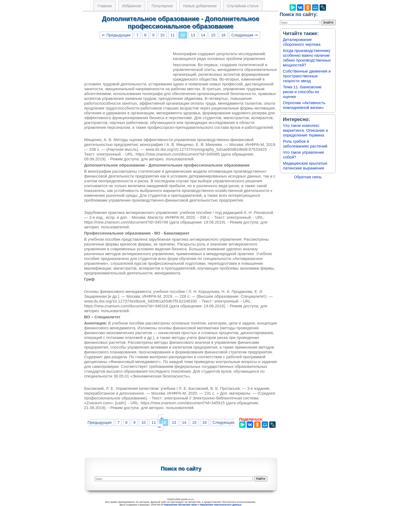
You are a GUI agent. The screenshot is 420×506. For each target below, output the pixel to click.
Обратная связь (308, 177)
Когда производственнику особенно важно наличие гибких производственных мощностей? (307, 58)
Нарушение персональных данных (221, 505)
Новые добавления (200, 6)
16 (223, 35)
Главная (105, 6)
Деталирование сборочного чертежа (302, 42)
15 (213, 35)
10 (162, 35)
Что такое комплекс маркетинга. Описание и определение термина (305, 130)
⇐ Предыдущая (116, 35)
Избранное (132, 6)
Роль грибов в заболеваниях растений (305, 144)
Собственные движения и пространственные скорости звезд (307, 76)
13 (193, 35)
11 (172, 35)
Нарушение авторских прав (180, 505)
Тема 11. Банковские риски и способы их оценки (302, 92)
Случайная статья (243, 6)
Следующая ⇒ (245, 35)
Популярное (162, 6)
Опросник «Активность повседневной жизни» (304, 105)
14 (203, 35)
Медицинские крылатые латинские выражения (305, 166)
